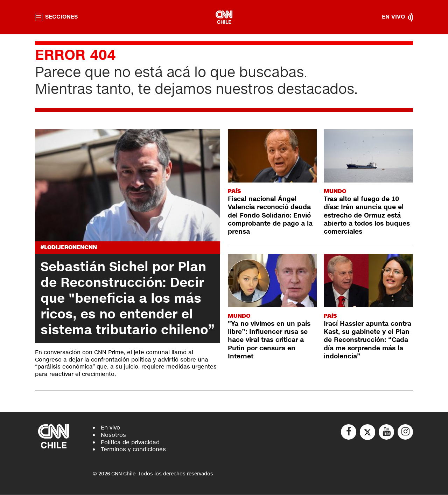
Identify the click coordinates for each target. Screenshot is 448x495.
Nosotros (113, 435)
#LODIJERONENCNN (69, 247)
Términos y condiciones (133, 450)
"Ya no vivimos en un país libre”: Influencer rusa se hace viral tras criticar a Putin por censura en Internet (269, 340)
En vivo (110, 428)
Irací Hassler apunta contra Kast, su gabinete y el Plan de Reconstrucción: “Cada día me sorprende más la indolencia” (367, 340)
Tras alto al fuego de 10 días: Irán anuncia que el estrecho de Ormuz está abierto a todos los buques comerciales (367, 215)
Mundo (335, 191)
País (234, 191)
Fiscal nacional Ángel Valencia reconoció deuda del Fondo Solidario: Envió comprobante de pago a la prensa (270, 215)
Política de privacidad (130, 442)
